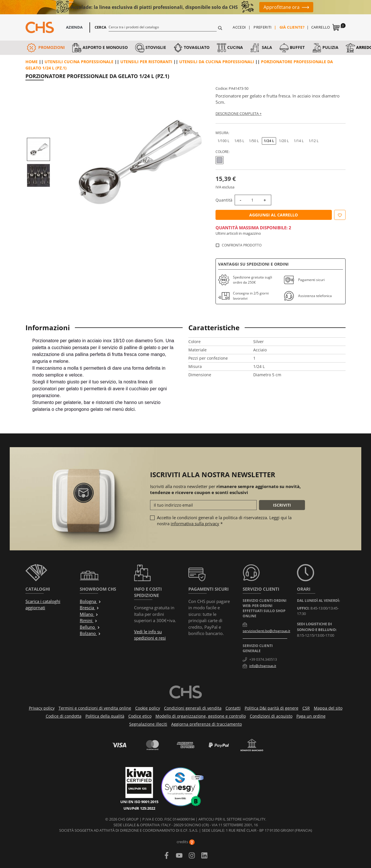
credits (186, 842)
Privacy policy (42, 708)
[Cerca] (163, 27)
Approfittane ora (282, 7)
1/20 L (284, 141)
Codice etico (140, 716)
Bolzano (90, 633)
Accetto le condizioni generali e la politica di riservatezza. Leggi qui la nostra (224, 520)
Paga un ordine (311, 716)
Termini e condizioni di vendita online (95, 708)
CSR (306, 708)
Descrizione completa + (239, 114)
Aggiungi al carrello (274, 215)
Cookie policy (148, 708)
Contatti (233, 708)
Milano (89, 614)
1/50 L (254, 141)
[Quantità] (252, 200)
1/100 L (223, 141)
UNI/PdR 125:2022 (139, 808)
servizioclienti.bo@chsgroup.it (266, 631)
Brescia (89, 608)
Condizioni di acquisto (271, 716)
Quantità (224, 200)
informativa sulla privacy (195, 523)
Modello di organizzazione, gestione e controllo (201, 716)
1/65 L (239, 141)
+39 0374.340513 (263, 659)
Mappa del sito (328, 708)
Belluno (90, 627)
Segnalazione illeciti (148, 724)
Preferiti (263, 27)
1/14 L (299, 141)
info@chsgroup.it (263, 666)
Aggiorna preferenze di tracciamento (207, 724)
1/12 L (314, 141)
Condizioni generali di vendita (193, 708)
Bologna (90, 601)
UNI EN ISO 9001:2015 (139, 802)
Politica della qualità (105, 716)
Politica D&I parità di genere (272, 708)
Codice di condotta (64, 716)
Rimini (89, 620)
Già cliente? (292, 27)
